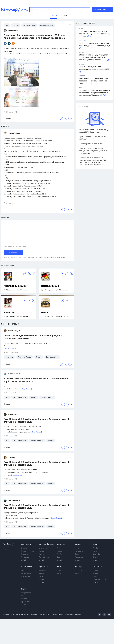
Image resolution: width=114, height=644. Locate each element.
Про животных (27, 602)
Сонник (96, 570)
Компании (43, 551)
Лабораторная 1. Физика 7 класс (91, 144)
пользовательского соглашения (54, 257)
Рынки (42, 554)
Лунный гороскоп (100, 580)
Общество (25, 557)
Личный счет (44, 557)
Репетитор (10, 313)
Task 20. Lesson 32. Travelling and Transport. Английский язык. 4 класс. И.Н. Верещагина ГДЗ (36, 421)
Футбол (96, 548)
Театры (78, 554)
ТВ (22, 596)
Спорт (96, 544)
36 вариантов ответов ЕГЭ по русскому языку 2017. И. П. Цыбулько (94, 131)
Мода (59, 548)
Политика (25, 554)
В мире (24, 548)
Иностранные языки (15, 286)
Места (41, 580)
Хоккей (96, 551)
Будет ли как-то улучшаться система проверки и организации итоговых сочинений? (93, 81)
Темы (59, 573)
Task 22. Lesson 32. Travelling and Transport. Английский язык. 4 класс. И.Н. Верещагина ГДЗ (36, 507)
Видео (24, 589)
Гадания (96, 576)
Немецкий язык (50, 286)
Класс (60, 567)
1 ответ (7, 118)
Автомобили (26, 567)
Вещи (41, 576)
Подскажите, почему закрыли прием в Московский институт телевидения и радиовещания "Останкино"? (94, 93)
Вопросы (79, 570)
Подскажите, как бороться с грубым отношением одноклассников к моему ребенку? (94, 34)
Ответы (60, 570)
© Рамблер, (7, 615)
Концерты (79, 551)
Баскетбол (97, 554)
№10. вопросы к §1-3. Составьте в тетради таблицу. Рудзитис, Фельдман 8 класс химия (94, 151)
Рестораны (79, 557)
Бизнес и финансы (47, 544)
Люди (41, 573)
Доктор (78, 567)
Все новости (26, 544)
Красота (60, 551)
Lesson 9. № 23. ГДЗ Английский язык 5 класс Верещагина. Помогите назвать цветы (33, 337)
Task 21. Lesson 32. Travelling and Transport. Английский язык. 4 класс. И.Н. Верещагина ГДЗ (36, 464)
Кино (77, 548)
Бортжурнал (26, 576)
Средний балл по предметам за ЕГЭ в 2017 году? (93, 138)
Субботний (44, 567)
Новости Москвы (27, 551)
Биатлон (96, 557)
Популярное (26, 593)
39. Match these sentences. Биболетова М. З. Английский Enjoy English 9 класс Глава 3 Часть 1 (36, 380)
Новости (24, 570)
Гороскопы (98, 567)
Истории (43, 570)
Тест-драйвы (26, 573)
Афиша (78, 544)
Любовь (60, 554)
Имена (96, 573)
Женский (61, 544)
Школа (45, 313)
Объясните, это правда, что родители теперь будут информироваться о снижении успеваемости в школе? (94, 57)
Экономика (43, 548)
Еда (59, 557)
